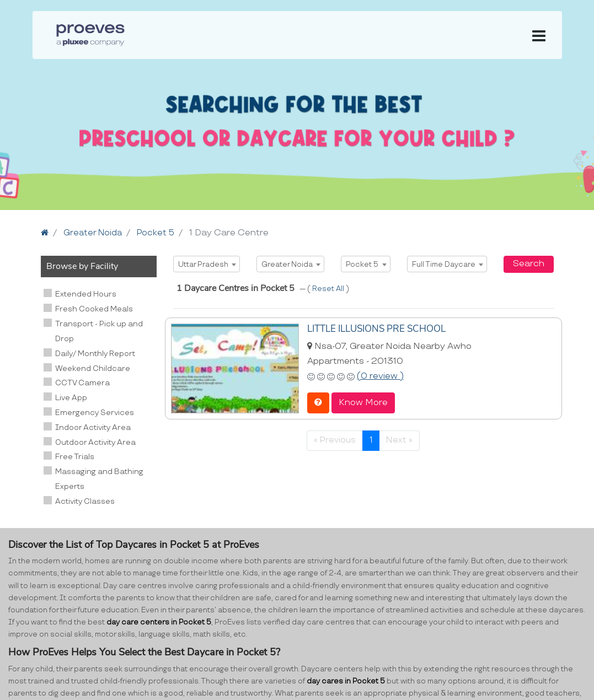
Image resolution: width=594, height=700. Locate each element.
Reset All (329, 289)
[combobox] (207, 264)
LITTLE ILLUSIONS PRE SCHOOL (374, 329)
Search (529, 264)
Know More (363, 402)
